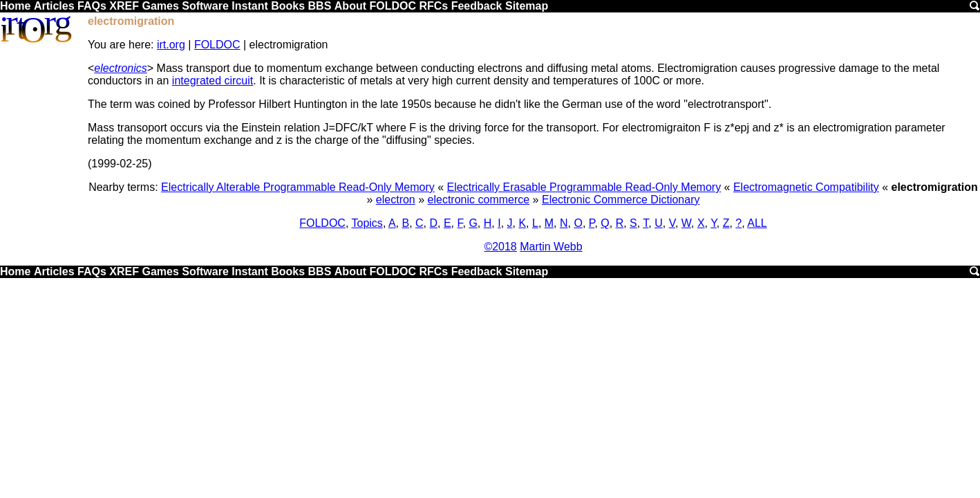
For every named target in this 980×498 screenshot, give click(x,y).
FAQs (92, 6)
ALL (757, 223)
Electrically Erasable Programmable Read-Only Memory (584, 187)
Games (160, 6)
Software (205, 6)
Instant (249, 6)
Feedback (477, 6)
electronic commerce (479, 200)
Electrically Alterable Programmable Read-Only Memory (298, 187)
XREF (124, 6)
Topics (367, 223)
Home (15, 6)
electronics (120, 68)
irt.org (171, 45)
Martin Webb (551, 247)
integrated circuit (213, 81)
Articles (54, 6)
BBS (320, 6)
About (350, 6)
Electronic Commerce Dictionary (621, 200)
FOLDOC (393, 6)
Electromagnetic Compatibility (806, 187)
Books (288, 6)
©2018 (500, 247)
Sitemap (527, 6)
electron (396, 200)
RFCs (433, 6)
